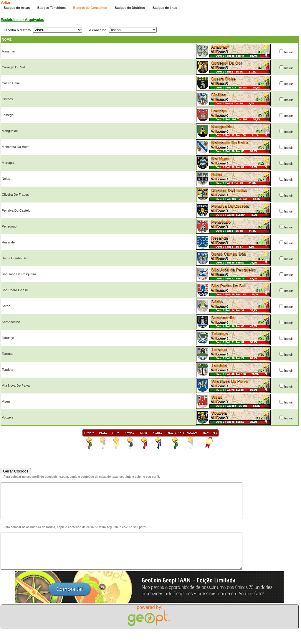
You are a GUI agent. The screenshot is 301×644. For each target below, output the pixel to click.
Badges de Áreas (17, 8)
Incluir (288, 52)
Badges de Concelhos (90, 8)
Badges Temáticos (52, 8)
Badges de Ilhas (165, 8)
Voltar (5, 3)
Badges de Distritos (130, 8)
